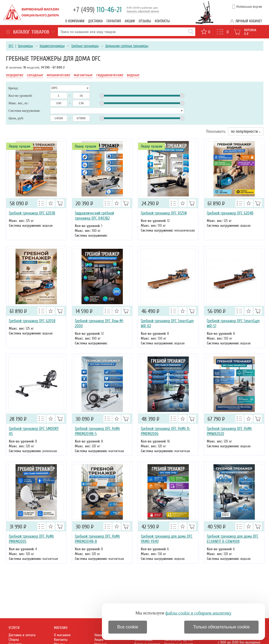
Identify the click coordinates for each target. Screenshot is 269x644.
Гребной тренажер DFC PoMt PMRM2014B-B (97, 539)
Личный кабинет (249, 21)
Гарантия (114, 21)
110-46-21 (97, 10)
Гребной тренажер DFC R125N (164, 213)
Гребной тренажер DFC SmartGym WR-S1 (233, 323)
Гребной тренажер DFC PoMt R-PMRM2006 (166, 431)
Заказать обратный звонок (143, 11)
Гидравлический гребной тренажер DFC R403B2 (94, 216)
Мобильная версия (249, 7)
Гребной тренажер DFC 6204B (230, 213)
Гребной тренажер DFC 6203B (32, 213)
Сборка (14, 640)
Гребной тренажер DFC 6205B (32, 321)
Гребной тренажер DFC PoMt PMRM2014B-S (97, 431)
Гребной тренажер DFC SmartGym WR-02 (167, 323)
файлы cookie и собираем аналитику (198, 613)
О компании (75, 21)
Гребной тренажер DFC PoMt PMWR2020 (229, 431)
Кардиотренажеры (52, 46)
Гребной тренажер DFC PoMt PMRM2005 (31, 539)
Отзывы (145, 21)
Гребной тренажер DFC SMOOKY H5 (34, 431)
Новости (100, 635)
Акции (130, 21)
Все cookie (128, 627)
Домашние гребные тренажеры (127, 46)
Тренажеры (25, 46)
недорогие (15, 75)
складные (35, 75)
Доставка (95, 21)
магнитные (83, 75)
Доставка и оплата (22, 635)
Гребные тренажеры (85, 46)
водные (133, 75)
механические (58, 75)
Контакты (162, 21)
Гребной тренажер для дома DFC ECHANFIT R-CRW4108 (233, 539)
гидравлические (110, 75)
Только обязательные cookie (221, 627)
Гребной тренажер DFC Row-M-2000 (99, 323)
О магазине (62, 635)
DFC (11, 46)
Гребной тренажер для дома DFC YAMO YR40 (167, 539)
